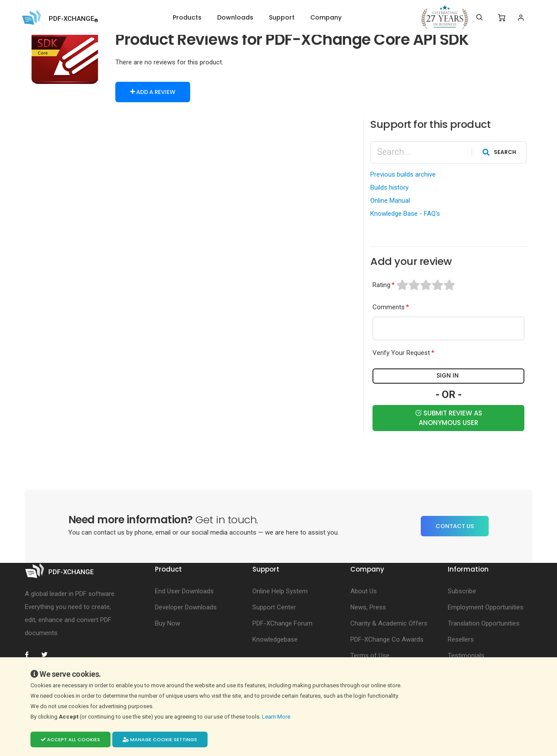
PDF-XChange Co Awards (387, 639)
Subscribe (462, 591)
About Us (364, 591)
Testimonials (466, 655)
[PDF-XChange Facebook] (31, 654)
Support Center (274, 607)
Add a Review (153, 92)
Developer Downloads (186, 607)
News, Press (368, 607)
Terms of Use (370, 655)
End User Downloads (184, 591)
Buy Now (168, 623)
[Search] (479, 17)
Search (499, 152)
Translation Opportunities (484, 623)
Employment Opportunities (486, 607)
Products (187, 17)
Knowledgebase (275, 639)
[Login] (521, 18)
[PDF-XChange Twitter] (48, 654)
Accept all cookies (70, 739)
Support (282, 17)
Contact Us (455, 526)
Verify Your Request (401, 353)
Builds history (389, 187)
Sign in (449, 376)
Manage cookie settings (160, 739)
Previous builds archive (403, 174)
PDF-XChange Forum (282, 623)
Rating (381, 284)
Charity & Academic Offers (389, 623)
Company (326, 17)
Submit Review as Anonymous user (449, 417)
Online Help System (280, 591)
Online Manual (390, 200)
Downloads (235, 17)
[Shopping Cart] (502, 18)
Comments (389, 307)
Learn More (277, 717)
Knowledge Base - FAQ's (405, 213)
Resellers (461, 639)
